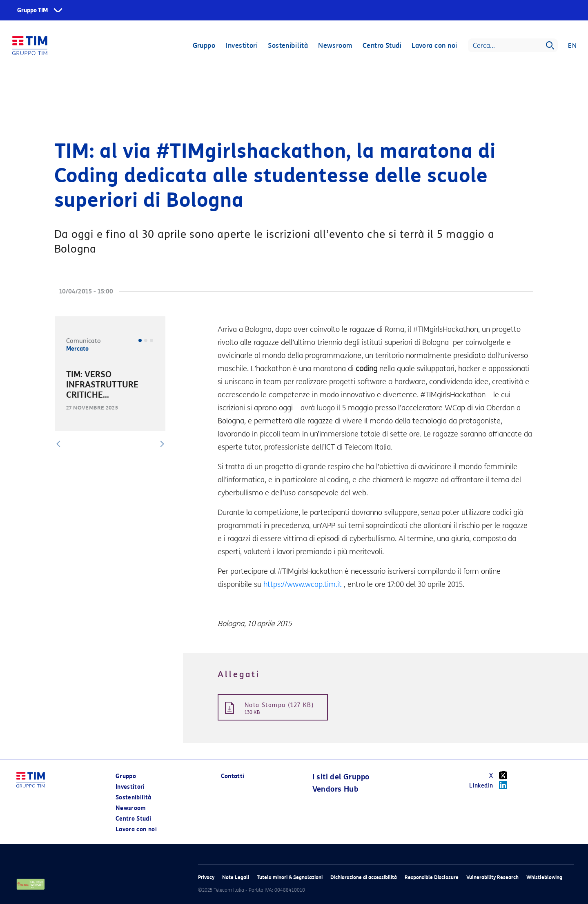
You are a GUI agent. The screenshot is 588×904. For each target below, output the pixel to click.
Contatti (233, 776)
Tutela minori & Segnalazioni (290, 877)
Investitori (242, 46)
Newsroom (335, 46)
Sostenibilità (288, 46)
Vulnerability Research (492, 877)
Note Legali (236, 877)
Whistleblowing (544, 877)
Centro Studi (382, 46)
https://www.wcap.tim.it (303, 584)
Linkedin (491, 785)
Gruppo (204, 46)
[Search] (513, 46)
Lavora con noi (434, 46)
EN (572, 46)
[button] (58, 444)
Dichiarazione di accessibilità (364, 877)
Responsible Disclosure (432, 877)
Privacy (206, 877)
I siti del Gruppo (341, 777)
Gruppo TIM (33, 10)
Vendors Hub (335, 789)
